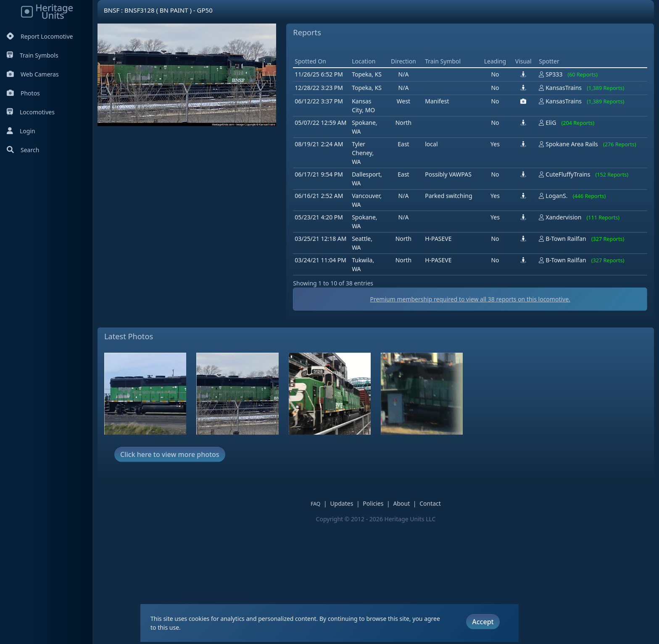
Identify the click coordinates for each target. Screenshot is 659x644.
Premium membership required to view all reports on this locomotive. (470, 419)
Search (23, 150)
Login (21, 131)
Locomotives (31, 112)
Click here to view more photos (170, 574)
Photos (23, 93)
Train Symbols (33, 55)
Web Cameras (33, 74)
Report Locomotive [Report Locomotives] (40, 36)
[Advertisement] (446, 107)
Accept (483, 622)
